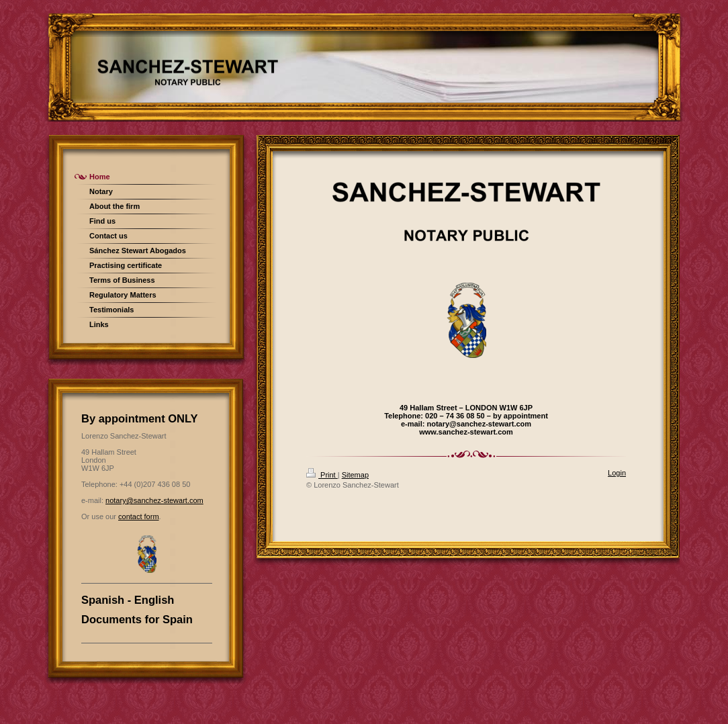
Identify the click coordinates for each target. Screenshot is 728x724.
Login (617, 473)
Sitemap (355, 475)
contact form (139, 516)
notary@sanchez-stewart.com (154, 500)
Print (322, 475)
